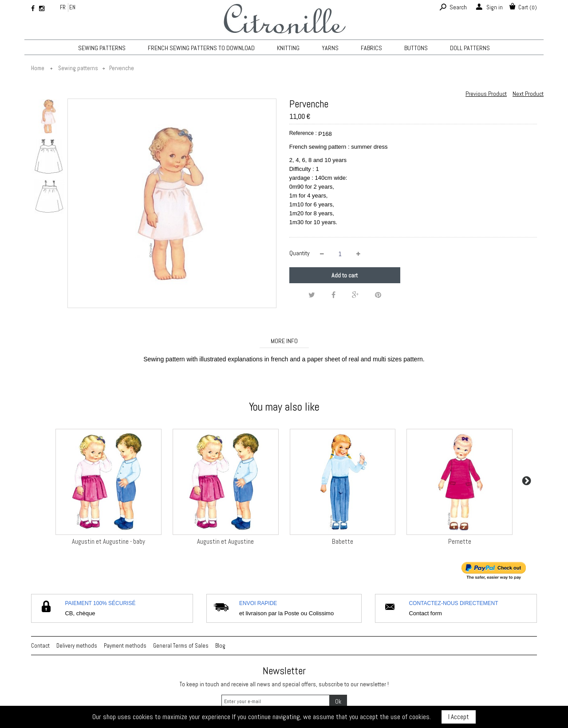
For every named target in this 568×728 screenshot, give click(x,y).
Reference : (303, 133)
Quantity (300, 253)
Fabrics (371, 48)
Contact (40, 646)
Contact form (425, 613)
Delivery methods (77, 646)
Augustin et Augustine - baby (108, 541)
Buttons (416, 48)
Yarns (330, 48)
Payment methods (125, 646)
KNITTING (288, 48)
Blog (220, 646)
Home (38, 68)
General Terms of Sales (181, 646)
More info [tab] (284, 341)
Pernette (460, 541)
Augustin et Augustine (225, 541)
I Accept (459, 717)
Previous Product (486, 94)
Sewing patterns (102, 48)
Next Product (528, 94)
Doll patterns (470, 48)
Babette (343, 541)
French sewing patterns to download (201, 48)
